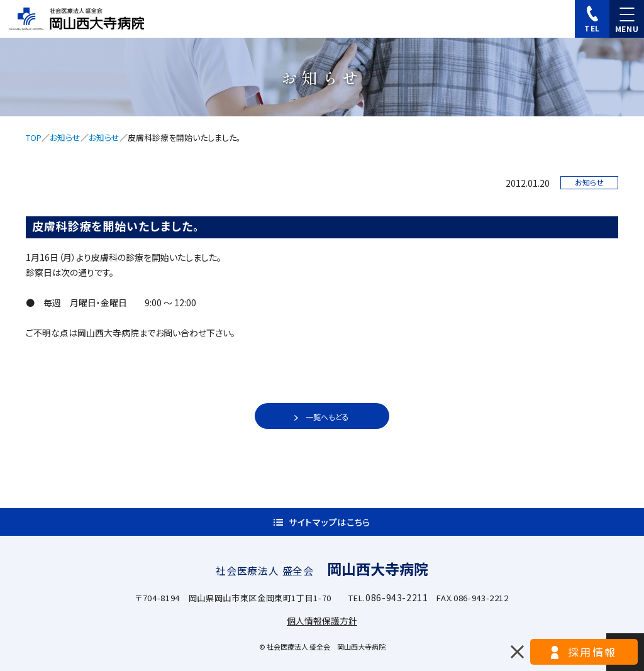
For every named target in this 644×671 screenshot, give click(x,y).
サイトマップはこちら (330, 522)
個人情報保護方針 (322, 621)
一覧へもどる (327, 417)
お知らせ (65, 137)
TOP (34, 137)
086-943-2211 (397, 597)
